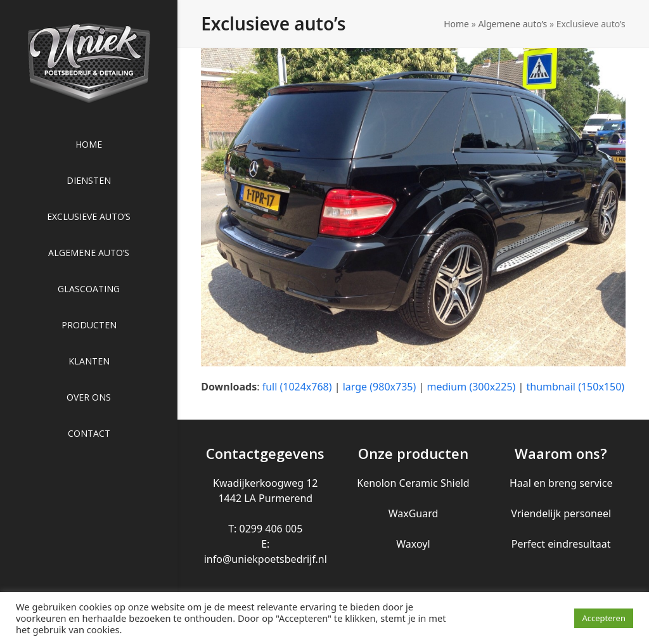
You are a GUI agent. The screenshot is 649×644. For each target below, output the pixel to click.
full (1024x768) (297, 387)
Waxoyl (413, 544)
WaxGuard (414, 513)
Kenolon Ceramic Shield (413, 483)
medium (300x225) (471, 387)
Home (456, 24)
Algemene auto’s (512, 24)
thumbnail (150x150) (576, 387)
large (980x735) (380, 387)
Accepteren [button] (604, 618)
